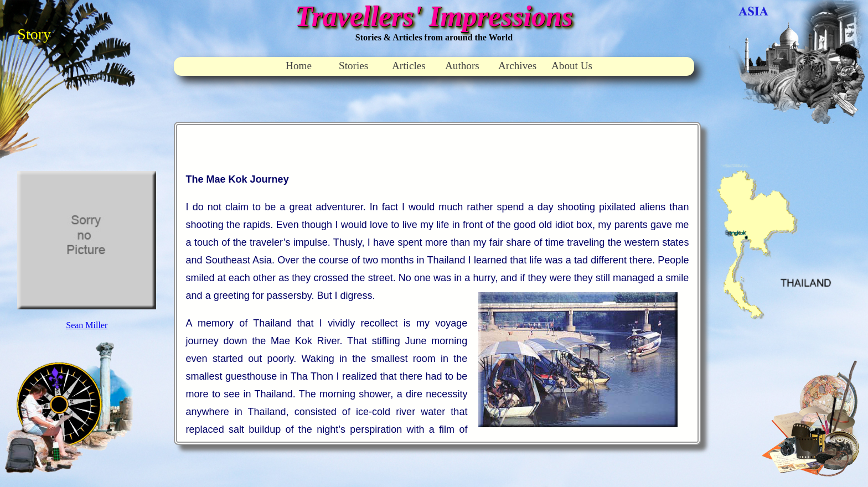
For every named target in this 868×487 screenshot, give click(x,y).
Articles (409, 66)
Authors (462, 66)
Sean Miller (87, 325)
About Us (572, 66)
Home (299, 66)
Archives (517, 66)
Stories (353, 66)
